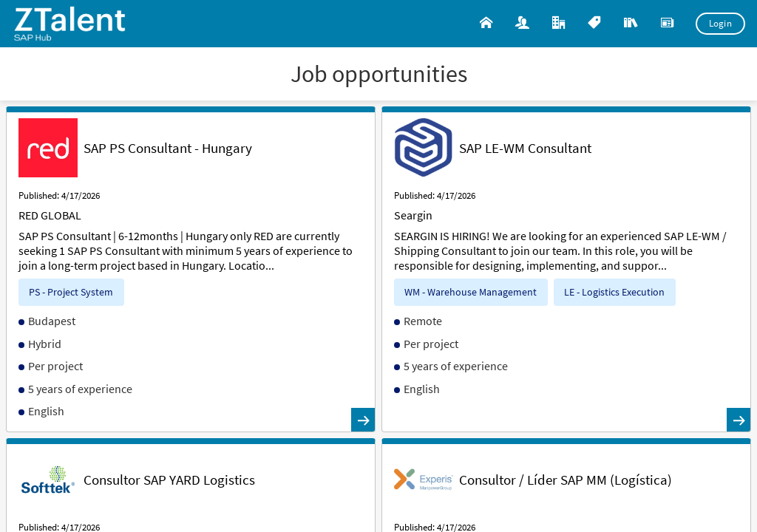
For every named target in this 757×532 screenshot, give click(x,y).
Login (721, 23)
